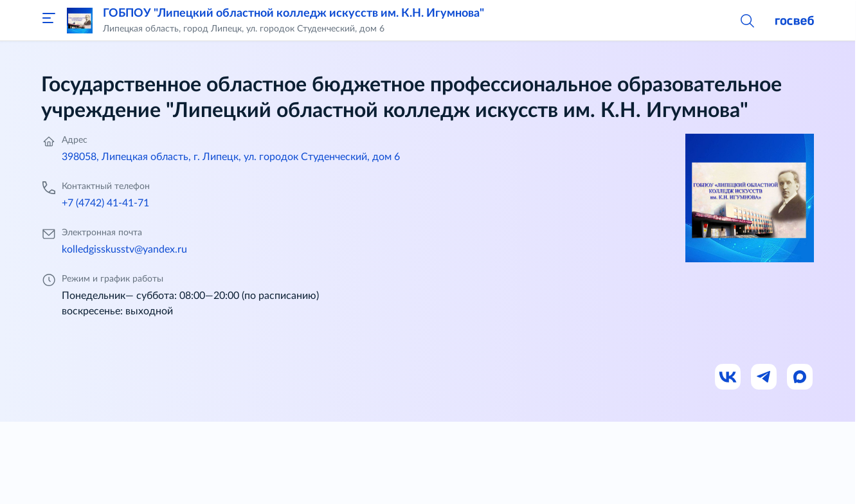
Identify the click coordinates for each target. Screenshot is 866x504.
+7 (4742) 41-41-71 (105, 203)
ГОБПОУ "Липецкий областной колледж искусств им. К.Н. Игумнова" (293, 14)
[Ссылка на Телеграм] (764, 377)
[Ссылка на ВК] (728, 377)
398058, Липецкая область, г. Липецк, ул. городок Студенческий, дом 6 (231, 157)
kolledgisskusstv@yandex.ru (124, 249)
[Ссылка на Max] (800, 377)
